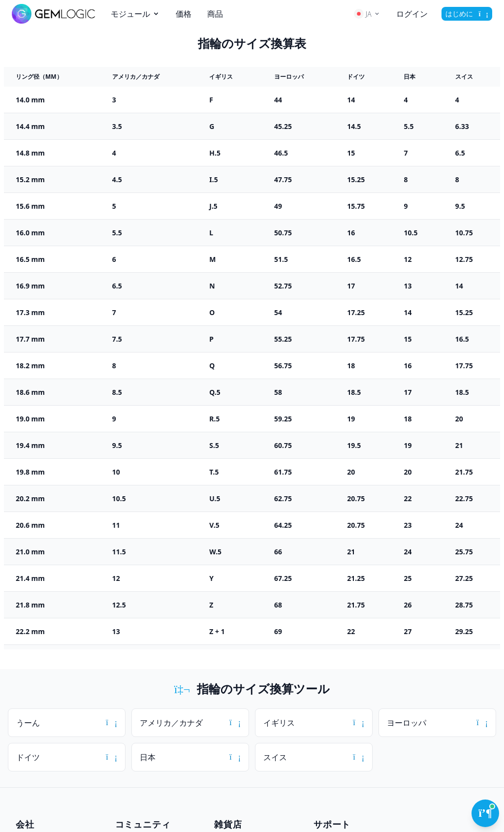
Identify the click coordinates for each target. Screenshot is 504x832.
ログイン (412, 14)
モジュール (135, 14)
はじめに (467, 14)
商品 (215, 14)
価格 (184, 14)
